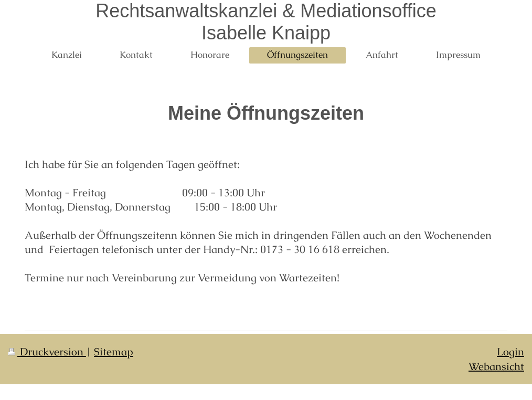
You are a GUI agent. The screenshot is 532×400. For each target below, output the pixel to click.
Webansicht (496, 366)
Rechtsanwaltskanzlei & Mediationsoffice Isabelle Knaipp (266, 22)
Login (510, 352)
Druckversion (47, 352)
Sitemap (114, 352)
